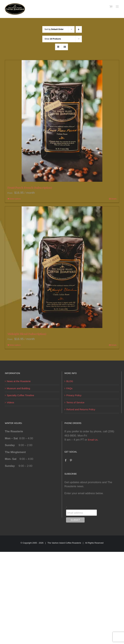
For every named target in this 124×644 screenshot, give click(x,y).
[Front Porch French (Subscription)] (62, 121)
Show (53, 39)
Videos (10, 402)
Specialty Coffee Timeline (20, 395)
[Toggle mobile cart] (111, 7)
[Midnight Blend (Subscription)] (62, 267)
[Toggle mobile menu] (117, 7)
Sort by (54, 29)
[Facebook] (66, 460)
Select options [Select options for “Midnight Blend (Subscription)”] (15, 345)
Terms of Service (75, 402)
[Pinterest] (71, 460)
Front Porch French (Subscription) (30, 188)
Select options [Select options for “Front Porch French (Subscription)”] (15, 199)
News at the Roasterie (19, 381)
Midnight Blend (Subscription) (27, 334)
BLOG (70, 381)
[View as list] (65, 47)
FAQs (69, 388)
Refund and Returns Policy (81, 409)
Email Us (93, 440)
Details (114, 199)
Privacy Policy (74, 395)
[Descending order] (79, 29)
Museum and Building (18, 388)
